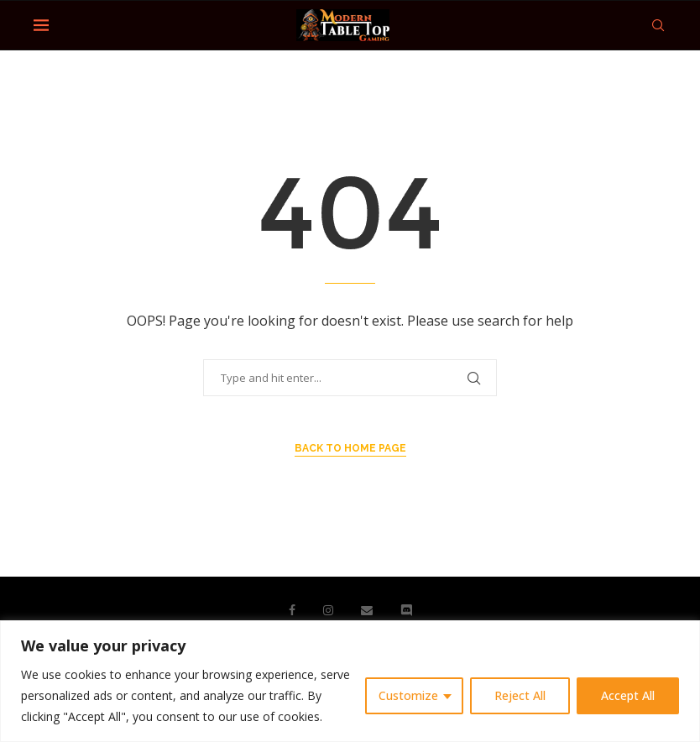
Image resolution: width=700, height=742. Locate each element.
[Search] (658, 25)
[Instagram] (328, 610)
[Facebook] (292, 610)
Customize (408, 695)
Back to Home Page (350, 448)
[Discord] (406, 610)
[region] (350, 681)
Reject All (520, 695)
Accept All (628, 695)
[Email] (367, 610)
